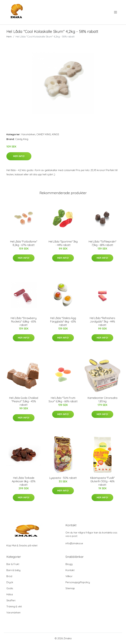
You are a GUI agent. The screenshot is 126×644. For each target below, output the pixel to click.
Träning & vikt (14, 606)
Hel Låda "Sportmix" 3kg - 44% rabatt (63, 243)
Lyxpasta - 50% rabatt (63, 478)
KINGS (56, 134)
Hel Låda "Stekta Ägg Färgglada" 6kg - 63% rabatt (63, 322)
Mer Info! (19, 156)
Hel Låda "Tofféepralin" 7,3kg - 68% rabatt (102, 243)
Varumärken (28, 134)
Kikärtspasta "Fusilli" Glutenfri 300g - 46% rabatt (102, 481)
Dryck (10, 582)
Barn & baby (13, 570)
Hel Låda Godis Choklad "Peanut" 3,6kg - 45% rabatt (24, 401)
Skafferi (11, 600)
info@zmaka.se (74, 543)
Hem (9, 37)
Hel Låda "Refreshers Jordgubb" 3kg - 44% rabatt (102, 322)
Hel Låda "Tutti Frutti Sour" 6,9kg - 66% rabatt (63, 400)
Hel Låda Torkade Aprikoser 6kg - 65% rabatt (24, 481)
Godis (10, 588)
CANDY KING (44, 134)
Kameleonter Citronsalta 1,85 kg (102, 400)
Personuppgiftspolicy (78, 582)
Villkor (69, 576)
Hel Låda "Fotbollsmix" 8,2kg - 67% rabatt (24, 243)
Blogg (69, 564)
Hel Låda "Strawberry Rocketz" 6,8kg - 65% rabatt (24, 322)
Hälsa (10, 594)
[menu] (116, 12)
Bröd (9, 576)
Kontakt (70, 570)
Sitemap (70, 588)
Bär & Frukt (13, 564)
